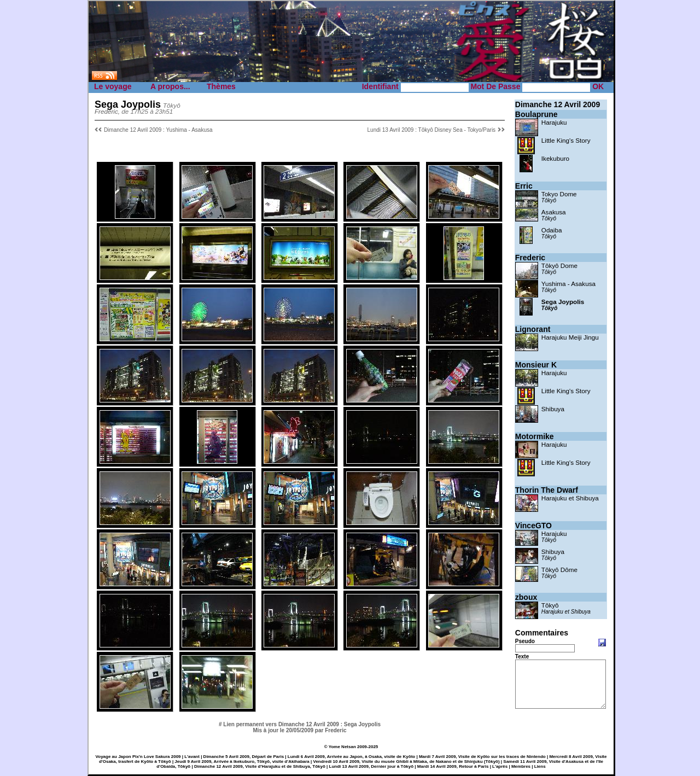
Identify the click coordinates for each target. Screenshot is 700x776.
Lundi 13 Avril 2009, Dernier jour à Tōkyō (372, 766)
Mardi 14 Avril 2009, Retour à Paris (453, 766)
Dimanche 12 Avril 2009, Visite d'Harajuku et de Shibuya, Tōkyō (260, 766)
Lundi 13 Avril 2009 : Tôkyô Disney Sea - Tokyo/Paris (432, 130)
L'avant (192, 757)
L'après (500, 766)
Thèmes (221, 86)
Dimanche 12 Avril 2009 (558, 104)
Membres (521, 766)
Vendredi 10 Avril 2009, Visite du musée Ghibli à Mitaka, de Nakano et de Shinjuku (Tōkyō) (407, 762)
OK (598, 86)
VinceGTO (533, 526)
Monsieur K (536, 365)
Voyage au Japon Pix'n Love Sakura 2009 (138, 757)
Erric (524, 186)
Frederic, (107, 111)
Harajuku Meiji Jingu (570, 337)
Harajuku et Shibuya (570, 498)
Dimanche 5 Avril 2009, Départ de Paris (244, 757)
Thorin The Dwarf (547, 490)
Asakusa (554, 212)
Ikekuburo (555, 158)
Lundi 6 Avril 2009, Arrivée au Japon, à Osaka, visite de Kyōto (351, 757)
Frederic (530, 258)
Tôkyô (549, 200)
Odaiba (552, 230)
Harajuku (554, 122)
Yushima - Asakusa (568, 284)
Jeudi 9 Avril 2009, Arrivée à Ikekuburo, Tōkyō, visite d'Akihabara (242, 762)
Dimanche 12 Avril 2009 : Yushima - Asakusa (158, 130)
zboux (526, 597)
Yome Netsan (342, 747)
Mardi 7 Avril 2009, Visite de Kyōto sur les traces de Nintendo (482, 757)
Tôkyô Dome (559, 266)
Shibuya (553, 409)
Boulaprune (536, 114)
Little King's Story (566, 140)
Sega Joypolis (563, 302)
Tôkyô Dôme (559, 570)
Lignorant (533, 329)
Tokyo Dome (559, 194)
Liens (540, 766)
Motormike (535, 436)
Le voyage (113, 86)
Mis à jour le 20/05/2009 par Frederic (299, 730)
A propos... (170, 86)
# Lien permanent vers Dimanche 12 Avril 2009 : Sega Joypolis (300, 724)
